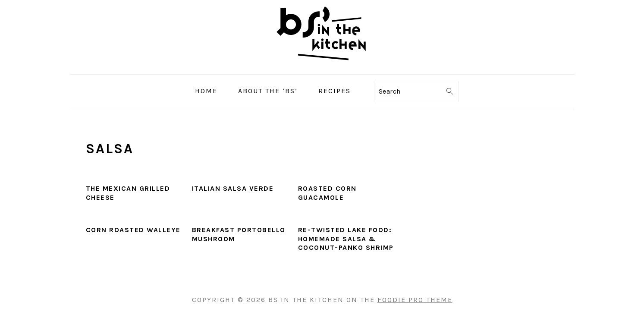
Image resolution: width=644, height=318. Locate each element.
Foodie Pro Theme (415, 300)
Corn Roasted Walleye (133, 230)
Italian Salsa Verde (233, 188)
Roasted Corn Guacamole (327, 193)
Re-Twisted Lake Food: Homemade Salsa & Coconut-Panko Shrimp (346, 239)
